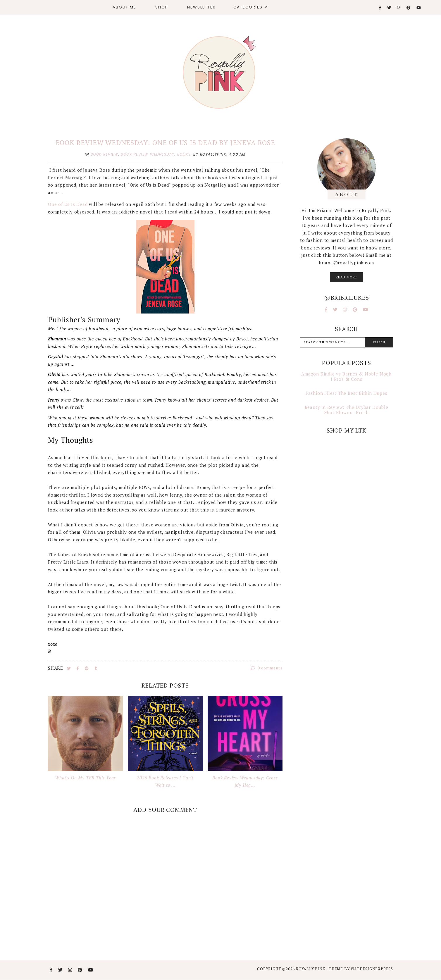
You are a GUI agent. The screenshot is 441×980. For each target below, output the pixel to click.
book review (105, 154)
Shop (162, 7)
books (184, 154)
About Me (124, 7)
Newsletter (201, 7)
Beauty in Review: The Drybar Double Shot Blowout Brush (347, 410)
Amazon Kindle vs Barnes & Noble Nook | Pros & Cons (346, 376)
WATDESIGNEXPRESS (372, 969)
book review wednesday (148, 154)
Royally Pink (311, 969)
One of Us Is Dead (68, 204)
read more (346, 277)
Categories (248, 7)
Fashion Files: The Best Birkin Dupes (347, 393)
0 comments (267, 668)
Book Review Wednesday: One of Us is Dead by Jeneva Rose (165, 143)
